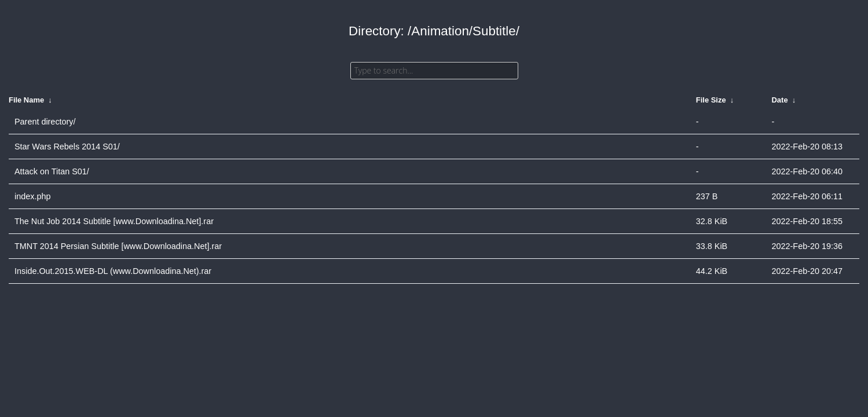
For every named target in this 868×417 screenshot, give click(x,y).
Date (780, 100)
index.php (32, 196)
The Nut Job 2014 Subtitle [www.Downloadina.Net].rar (114, 221)
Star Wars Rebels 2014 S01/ (67, 147)
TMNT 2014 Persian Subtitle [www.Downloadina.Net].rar (118, 246)
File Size (711, 100)
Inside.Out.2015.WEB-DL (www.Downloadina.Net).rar (113, 271)
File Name (26, 100)
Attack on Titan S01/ (52, 171)
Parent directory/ (45, 122)
